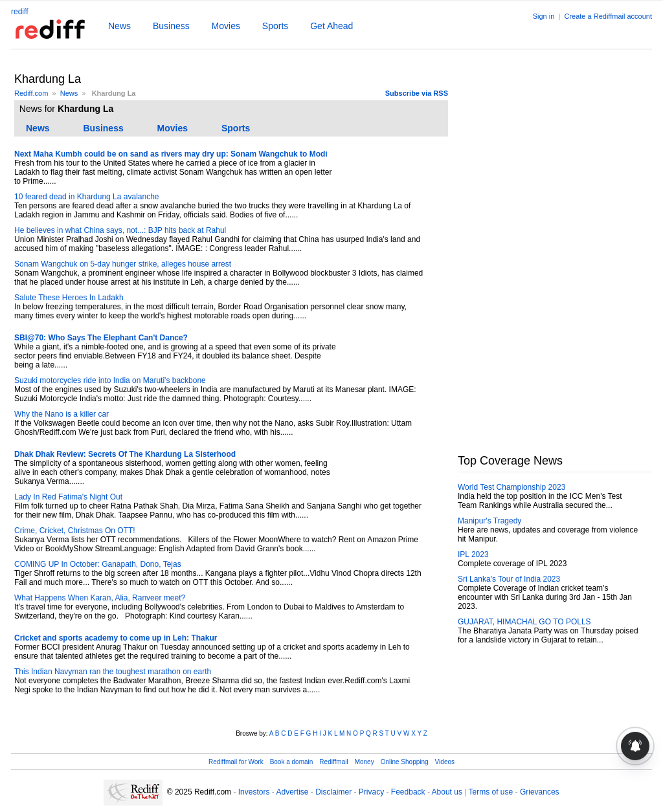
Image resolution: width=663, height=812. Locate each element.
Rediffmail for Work (236, 762)
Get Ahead (331, 26)
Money (365, 762)
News (119, 26)
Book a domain (292, 762)
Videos (445, 762)
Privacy (371, 792)
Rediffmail (333, 762)
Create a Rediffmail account (608, 16)
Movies (226, 26)
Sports (275, 26)
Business (171, 26)
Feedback (408, 792)
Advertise (292, 792)
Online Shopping (405, 762)
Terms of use (491, 792)
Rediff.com (31, 93)
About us (447, 792)
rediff (19, 12)
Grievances (540, 792)
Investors (254, 792)
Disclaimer (333, 792)
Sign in (544, 16)
